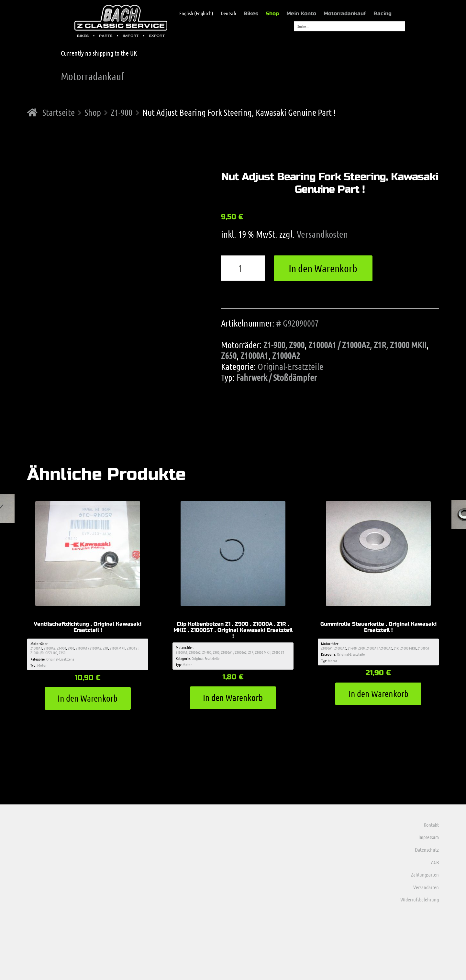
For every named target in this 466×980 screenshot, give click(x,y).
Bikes (251, 13)
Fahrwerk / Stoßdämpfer (277, 377)
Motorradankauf (345, 13)
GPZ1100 (51, 652)
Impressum (429, 837)
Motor (42, 665)
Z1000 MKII (408, 345)
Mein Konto (301, 13)
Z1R (380, 345)
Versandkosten (322, 234)
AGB (435, 862)
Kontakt (431, 825)
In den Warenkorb (323, 268)
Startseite (59, 112)
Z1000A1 (254, 355)
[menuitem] (193, 13)
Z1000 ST (133, 648)
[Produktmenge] (243, 268)
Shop (272, 13)
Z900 (297, 345)
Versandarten (426, 887)
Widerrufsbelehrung (420, 899)
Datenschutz (427, 850)
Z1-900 (122, 112)
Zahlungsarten (425, 874)
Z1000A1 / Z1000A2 (339, 345)
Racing (383, 13)
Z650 (229, 355)
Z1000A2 (286, 355)
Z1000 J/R (37, 652)
